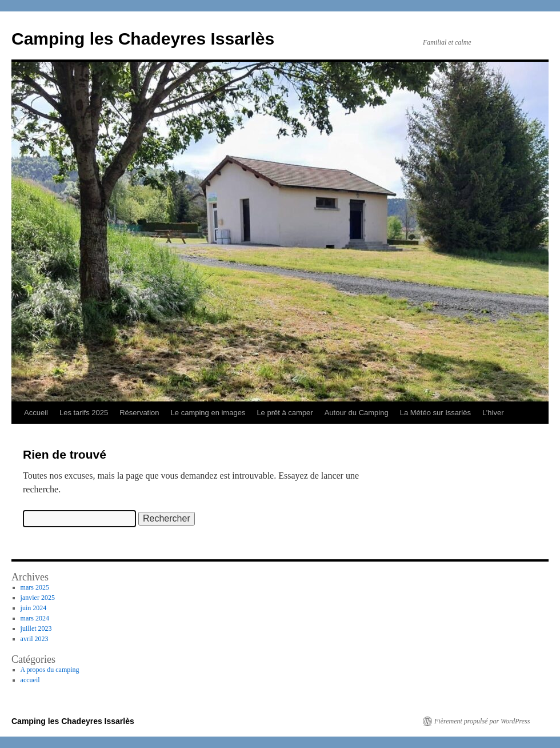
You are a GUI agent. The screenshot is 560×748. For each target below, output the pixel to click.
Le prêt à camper (285, 413)
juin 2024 (34, 608)
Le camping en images (208, 413)
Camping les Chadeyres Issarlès (143, 39)
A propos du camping (50, 670)
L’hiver (493, 413)
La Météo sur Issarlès (435, 413)
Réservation (139, 413)
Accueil (36, 413)
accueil (30, 680)
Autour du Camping (357, 413)
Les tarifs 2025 (84, 413)
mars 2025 (35, 587)
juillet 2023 (36, 628)
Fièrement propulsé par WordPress (482, 721)
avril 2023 (35, 639)
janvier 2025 (38, 598)
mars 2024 (35, 618)
